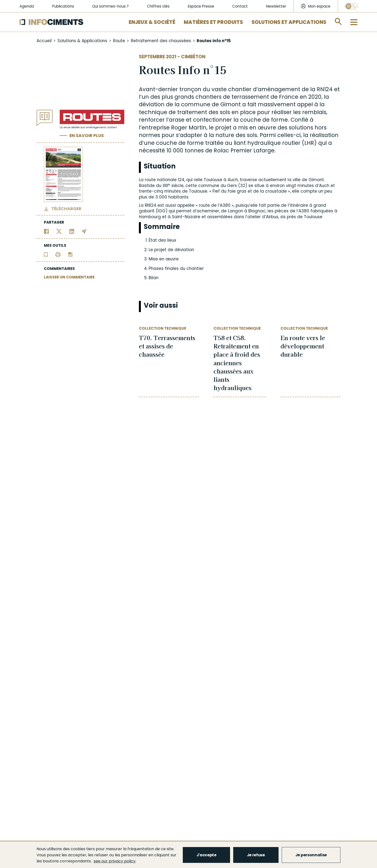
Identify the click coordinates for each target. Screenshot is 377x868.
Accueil (44, 41)
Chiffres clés (158, 6)
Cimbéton (193, 57)
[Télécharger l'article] (70, 254)
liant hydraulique (257, 143)
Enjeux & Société (152, 22)
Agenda (27, 6)
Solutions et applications (289, 22)
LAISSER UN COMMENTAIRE (69, 277)
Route (119, 41)
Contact (240, 6)
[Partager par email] (84, 231)
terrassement (250, 97)
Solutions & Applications (82, 41)
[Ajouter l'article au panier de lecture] (46, 254)
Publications (63, 6)
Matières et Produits (213, 22)
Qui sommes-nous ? (110, 6)
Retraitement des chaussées (161, 41)
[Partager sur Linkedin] (72, 231)
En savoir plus (87, 136)
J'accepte (206, 855)
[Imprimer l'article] (58, 254)
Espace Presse (201, 6)
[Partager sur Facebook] (46, 231)
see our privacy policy (115, 861)
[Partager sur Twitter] (59, 231)
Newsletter (276, 6)
